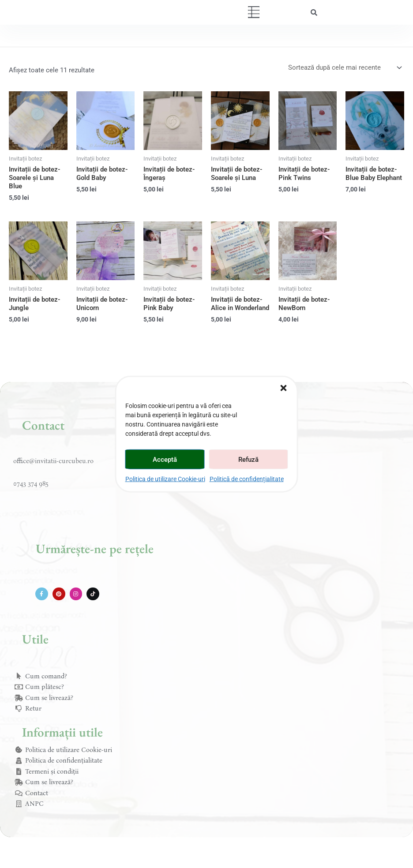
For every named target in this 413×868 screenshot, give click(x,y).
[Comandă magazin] (344, 68)
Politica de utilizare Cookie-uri (165, 479)
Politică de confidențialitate (247, 479)
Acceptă (165, 459)
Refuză (248, 459)
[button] (284, 388)
